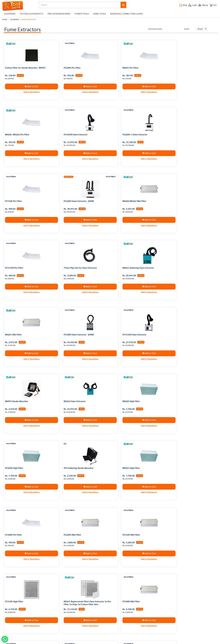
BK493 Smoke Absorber (179, 260)
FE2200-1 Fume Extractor (72, 132)
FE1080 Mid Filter (122, 453)
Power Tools (82, 14)
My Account (63, 590)
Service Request (29, 610)
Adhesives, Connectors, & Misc (127, 14)
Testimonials (28, 606)
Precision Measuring (59, 14)
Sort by (187, 29)
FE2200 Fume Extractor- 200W (183, 132)
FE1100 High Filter (15, 453)
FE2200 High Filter (123, 325)
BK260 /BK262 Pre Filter (180, 67)
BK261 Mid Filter (14, 260)
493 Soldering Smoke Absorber (183, 325)
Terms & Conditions (31, 590)
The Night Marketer (118, 642)
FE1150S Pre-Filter (69, 196)
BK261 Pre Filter (122, 67)
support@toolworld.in (109, 620)
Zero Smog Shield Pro (178, 518)
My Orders (63, 586)
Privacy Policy (28, 586)
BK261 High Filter (14, 389)
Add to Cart (29, 86)
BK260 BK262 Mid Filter (18, 196)
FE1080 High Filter (177, 453)
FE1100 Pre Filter (122, 132)
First (102, 559)
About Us (26, 594)
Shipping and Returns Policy (34, 598)
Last (119, 559)
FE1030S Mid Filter (123, 518)
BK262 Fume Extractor (17, 325)
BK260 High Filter (68, 325)
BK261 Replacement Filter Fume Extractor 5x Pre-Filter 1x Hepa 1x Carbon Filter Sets (81, 455)
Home (5, 19)
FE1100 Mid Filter (176, 389)
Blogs (25, 602)
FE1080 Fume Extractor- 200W (75, 260)
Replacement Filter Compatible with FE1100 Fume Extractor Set (27, 519)
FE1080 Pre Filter (68, 389)
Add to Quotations (29, 92)
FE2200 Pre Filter (68, 67)
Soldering (10, 14)
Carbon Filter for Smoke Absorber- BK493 (26, 67)
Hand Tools (100, 14)
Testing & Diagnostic (31, 14)
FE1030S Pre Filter (69, 518)
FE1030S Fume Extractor (18, 132)
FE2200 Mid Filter (122, 389)
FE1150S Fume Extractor (126, 260)
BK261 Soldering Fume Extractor (183, 196)
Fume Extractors (28, 19)
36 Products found (155, 29)
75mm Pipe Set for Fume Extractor (130, 196)
